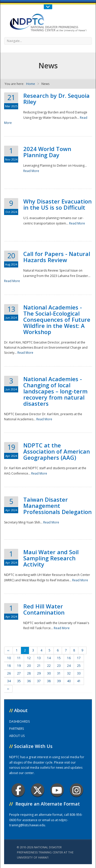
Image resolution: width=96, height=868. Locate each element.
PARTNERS (17, 729)
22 (49, 666)
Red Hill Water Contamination (44, 609)
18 (9, 666)
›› (8, 689)
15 (59, 658)
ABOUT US (17, 736)
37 (39, 681)
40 (69, 681)
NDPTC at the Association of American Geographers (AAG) (57, 451)
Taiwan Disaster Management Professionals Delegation (57, 506)
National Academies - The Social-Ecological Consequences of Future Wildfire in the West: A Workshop (57, 319)
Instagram (77, 790)
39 (59, 681)
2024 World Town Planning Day (47, 152)
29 (39, 673)
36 (29, 681)
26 (9, 673)
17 (79, 658)
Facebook (18, 790)
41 (79, 681)
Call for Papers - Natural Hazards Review (57, 257)
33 (79, 673)
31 (59, 673)
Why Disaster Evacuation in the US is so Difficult (57, 204)
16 (69, 658)
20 (29, 666)
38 (49, 681)
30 (49, 673)
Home (31, 84)
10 (9, 658)
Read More (31, 171)
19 (19, 666)
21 (39, 666)
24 (69, 666)
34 (9, 681)
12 (29, 658)
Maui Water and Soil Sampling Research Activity (51, 558)
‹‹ (8, 650)
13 (39, 658)
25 (79, 666)
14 (49, 658)
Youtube (57, 790)
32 (69, 673)
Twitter (38, 790)
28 (29, 673)
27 (19, 673)
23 (59, 666)
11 (19, 658)
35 (19, 681)
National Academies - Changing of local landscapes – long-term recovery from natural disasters (55, 391)
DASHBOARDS (19, 721)
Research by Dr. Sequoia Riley (56, 99)
